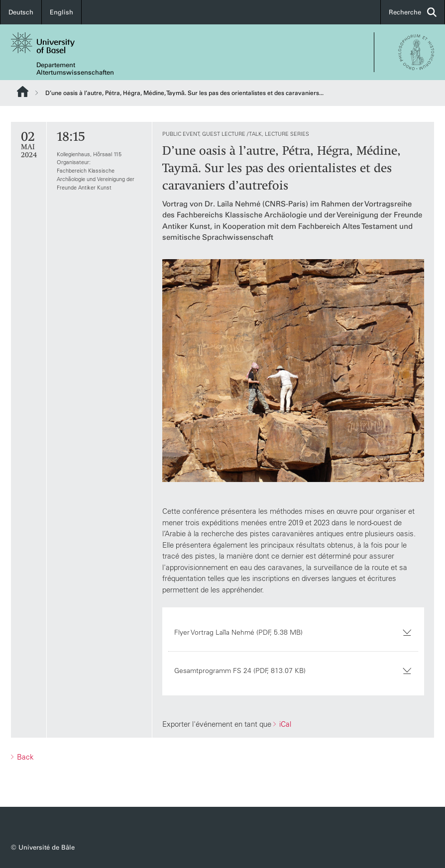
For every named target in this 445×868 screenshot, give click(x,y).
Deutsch (21, 12)
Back (24, 757)
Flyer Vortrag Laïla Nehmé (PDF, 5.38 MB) (293, 632)
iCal (284, 724)
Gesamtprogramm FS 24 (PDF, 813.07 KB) (293, 671)
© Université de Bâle (43, 847)
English (61, 12)
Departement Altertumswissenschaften (75, 69)
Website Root (23, 92)
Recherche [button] (413, 12)
